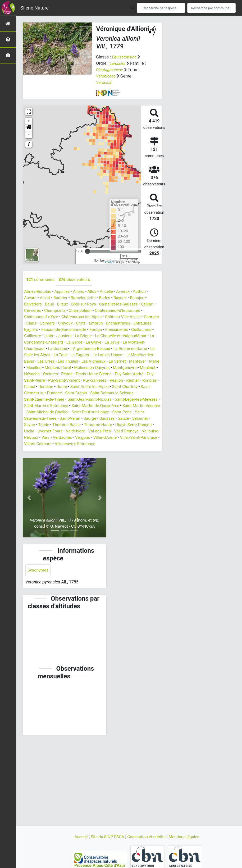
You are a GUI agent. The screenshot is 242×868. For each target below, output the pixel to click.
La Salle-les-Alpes (60, 355)
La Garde (111, 342)
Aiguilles (64, 292)
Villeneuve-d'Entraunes (98, 450)
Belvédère (33, 304)
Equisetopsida (125, 57)
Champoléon (85, 311)
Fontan (121, 330)
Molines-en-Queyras (127, 368)
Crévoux (84, 323)
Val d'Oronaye (117, 438)
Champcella (58, 311)
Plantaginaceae (110, 70)
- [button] (29, 135)
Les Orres (71, 361)
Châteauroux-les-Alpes (84, 317)
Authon (144, 292)
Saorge (56, 425)
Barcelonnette (86, 298)
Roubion (119, 387)
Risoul (102, 387)
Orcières (99, 374)
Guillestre (57, 336)
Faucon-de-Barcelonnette (88, 330)
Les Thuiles (94, 361)
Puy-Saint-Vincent (123, 380)
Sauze (90, 425)
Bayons (124, 298)
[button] (29, 128)
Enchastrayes (138, 323)
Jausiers (90, 336)
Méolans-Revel (92, 368)
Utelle (136, 431)
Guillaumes (35, 336)
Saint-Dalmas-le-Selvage (62, 399)
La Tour (87, 355)
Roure (135, 387)
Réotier (68, 387)
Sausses (73, 425)
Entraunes (33, 330)
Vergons (85, 444)
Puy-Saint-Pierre (88, 380)
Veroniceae (106, 76)
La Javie (150, 342)
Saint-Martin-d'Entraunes (123, 406)
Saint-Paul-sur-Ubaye (61, 419)
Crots (99, 323)
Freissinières (143, 330)
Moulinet (60, 374)
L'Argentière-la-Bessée (117, 349)
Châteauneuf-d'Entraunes (124, 311)
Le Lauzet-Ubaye (136, 355)
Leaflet (109, 262)
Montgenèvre (36, 374)
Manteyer (33, 368)
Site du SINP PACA (107, 837)
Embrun (115, 323)
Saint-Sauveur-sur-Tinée (129, 419)
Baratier (62, 298)
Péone (116, 374)
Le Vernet (146, 361)
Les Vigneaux (121, 361)
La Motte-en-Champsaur (47, 349)
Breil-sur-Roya (86, 304)
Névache (80, 374)
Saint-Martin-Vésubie (97, 412)
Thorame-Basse (39, 431)
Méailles (67, 368)
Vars (46, 444)
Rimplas (85, 387)
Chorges (32, 323)
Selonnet (108, 425)
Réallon (51, 387)
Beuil (50, 304)
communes (41, 280)
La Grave (130, 342)
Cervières (35, 311)
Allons (81, 292)
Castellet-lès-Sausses (122, 304)
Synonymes (38, 577)
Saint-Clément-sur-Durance (112, 393)
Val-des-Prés (89, 438)
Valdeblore (64, 438)
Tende (139, 425)
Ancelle (109, 292)
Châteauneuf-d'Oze (42, 317)
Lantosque (83, 349)
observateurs (76, 280)
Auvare (31, 298)
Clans (48, 323)
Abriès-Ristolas (38, 292)
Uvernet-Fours (37, 438)
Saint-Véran (35, 425)
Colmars (65, 323)
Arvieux (127, 292)
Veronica (104, 82)
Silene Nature (35, 8)
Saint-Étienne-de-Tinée (109, 399)
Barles (108, 298)
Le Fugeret (108, 355)
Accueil (79, 837)
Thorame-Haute (72, 431)
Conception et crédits (147, 837)
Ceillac (152, 304)
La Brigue (110, 336)
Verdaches (64, 444)
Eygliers (54, 330)
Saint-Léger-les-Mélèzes (75, 406)
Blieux (64, 304)
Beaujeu (142, 298)
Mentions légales (186, 837)
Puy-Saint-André (55, 380)
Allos (95, 292)
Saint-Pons (94, 419)
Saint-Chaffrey (70, 393)
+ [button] (29, 121)
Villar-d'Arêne (108, 444)
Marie (50, 368)
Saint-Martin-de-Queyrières (49, 412)
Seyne (125, 425)
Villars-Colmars (59, 450)
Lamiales (118, 63)
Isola (74, 336)
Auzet (46, 298)
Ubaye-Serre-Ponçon (108, 431)
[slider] (88, 251)
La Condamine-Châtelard (76, 342)
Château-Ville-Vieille (127, 317)
